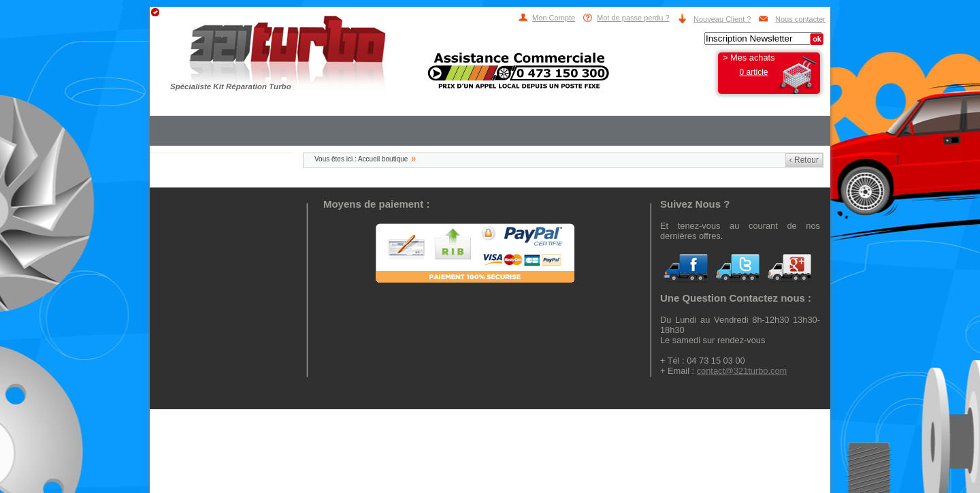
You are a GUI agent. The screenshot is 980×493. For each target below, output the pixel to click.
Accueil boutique (383, 159)
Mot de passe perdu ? (633, 18)
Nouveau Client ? (722, 19)
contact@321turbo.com (742, 371)
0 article (753, 72)
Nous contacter (800, 19)
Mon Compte (554, 18)
